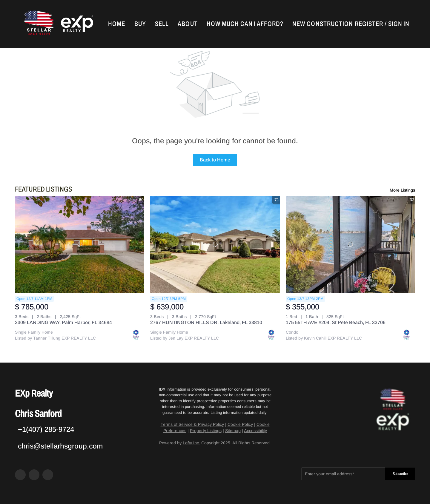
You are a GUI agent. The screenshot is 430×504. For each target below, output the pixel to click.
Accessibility (255, 431)
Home (117, 24)
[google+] (48, 475)
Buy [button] (140, 24)
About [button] (188, 24)
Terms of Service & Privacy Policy (192, 424)
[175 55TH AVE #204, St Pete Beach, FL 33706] (350, 244)
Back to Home (215, 160)
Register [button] (369, 24)
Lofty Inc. (191, 443)
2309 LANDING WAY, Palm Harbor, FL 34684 (63, 322)
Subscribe (400, 474)
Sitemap (233, 431)
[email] (343, 474)
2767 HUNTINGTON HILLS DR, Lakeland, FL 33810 (206, 322)
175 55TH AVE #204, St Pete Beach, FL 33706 (336, 322)
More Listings (402, 190)
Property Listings (206, 431)
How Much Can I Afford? (245, 24)
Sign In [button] (399, 24)
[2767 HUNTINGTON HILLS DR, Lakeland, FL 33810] (215, 244)
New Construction (323, 24)
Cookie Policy (240, 424)
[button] (38, 24)
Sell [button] (162, 24)
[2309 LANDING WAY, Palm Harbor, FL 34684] (80, 244)
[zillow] (34, 475)
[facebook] (20, 475)
